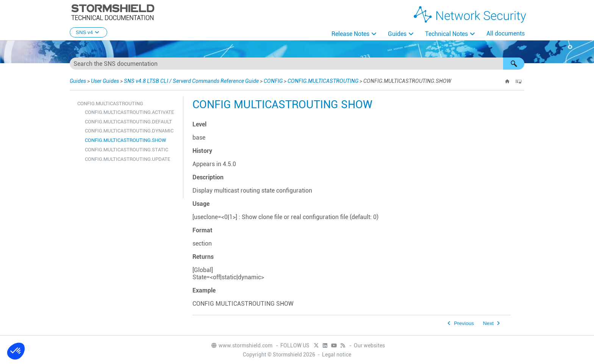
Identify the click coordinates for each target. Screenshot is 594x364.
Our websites (369, 345)
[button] (514, 64)
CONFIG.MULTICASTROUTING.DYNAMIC (129, 131)
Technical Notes (446, 34)
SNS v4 (88, 32)
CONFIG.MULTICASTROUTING (323, 81)
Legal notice (337, 355)
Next (488, 323)
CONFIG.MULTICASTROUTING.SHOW (125, 140)
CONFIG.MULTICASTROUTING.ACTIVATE (129, 112)
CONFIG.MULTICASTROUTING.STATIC (127, 150)
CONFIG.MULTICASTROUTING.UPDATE (127, 159)
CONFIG (273, 81)
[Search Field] (297, 64)
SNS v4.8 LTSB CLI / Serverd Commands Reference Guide (191, 81)
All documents (506, 33)
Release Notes (350, 34)
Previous (464, 323)
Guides (397, 34)
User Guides (105, 81)
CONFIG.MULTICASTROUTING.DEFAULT (128, 122)
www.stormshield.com (242, 345)
